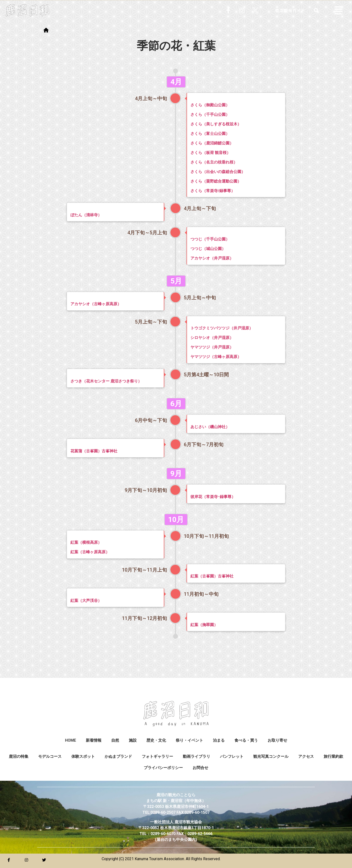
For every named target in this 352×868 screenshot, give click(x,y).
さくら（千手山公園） (210, 114)
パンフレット (232, 756)
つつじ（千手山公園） (210, 239)
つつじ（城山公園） (208, 249)
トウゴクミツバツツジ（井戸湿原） (222, 328)
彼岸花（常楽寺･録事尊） (213, 497)
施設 (133, 740)
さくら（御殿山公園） (210, 105)
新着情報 (94, 740)
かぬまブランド (118, 756)
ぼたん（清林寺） (86, 215)
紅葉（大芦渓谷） (86, 601)
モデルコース (50, 756)
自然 (115, 740)
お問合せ (200, 768)
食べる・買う (246, 740)
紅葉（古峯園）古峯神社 (212, 576)
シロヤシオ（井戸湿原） (212, 338)
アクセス (306, 756)
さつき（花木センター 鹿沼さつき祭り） (106, 381)
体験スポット (83, 756)
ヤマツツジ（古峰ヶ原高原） (216, 357)
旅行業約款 (333, 756)
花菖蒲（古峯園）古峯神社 (94, 451)
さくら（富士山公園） (210, 134)
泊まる (219, 740)
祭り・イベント (189, 740)
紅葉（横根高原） (86, 542)
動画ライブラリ (197, 756)
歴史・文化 (156, 740)
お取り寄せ (277, 740)
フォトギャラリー (157, 756)
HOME (71, 740)
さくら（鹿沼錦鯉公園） (212, 143)
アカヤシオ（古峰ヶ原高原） (96, 304)
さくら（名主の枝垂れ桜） (214, 162)
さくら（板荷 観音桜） (210, 153)
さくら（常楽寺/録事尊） (213, 191)
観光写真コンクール (271, 756)
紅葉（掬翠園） (204, 625)
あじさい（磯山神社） (210, 427)
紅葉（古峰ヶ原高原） (90, 552)
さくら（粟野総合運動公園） (216, 181)
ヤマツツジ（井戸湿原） (212, 347)
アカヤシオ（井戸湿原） (212, 258)
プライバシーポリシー (163, 768)
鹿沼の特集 (19, 756)
